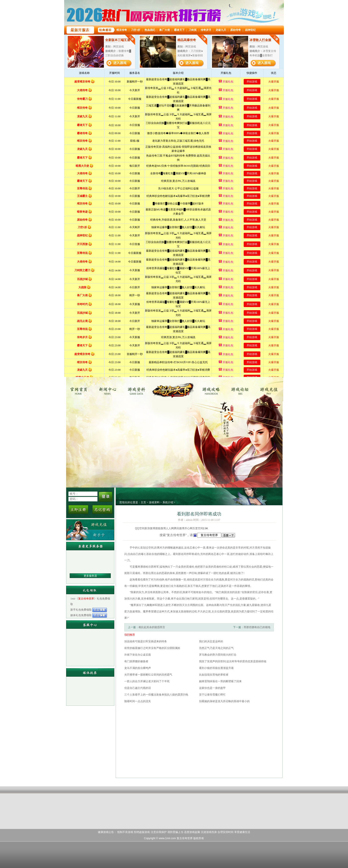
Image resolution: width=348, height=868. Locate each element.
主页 (143, 502)
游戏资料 (139, 389)
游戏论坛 (240, 389)
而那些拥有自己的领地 (257, 627)
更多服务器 (90, 576)
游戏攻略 (211, 389)
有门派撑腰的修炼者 (136, 661)
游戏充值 (270, 389)
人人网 (170, 528)
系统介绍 (168, 502)
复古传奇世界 (80, 389)
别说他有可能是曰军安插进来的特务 (146, 641)
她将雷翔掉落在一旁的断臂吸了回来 (220, 681)
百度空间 (198, 528)
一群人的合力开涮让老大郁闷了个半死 (147, 681)
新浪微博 (150, 528)
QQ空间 (140, 528)
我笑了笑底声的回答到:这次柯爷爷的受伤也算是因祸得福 (233, 661)
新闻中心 (109, 389)
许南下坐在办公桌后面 (138, 655)
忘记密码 (102, 509)
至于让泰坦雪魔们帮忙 (212, 695)
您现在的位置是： (130, 502)
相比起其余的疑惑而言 (152, 627)
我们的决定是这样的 (211, 641)
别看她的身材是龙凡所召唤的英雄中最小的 (224, 701)
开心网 (188, 528)
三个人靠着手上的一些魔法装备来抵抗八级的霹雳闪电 (156, 695)
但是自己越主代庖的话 (138, 688)
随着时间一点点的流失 (138, 701)
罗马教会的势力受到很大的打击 (218, 655)
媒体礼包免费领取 (81, 615)
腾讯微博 (179, 528)
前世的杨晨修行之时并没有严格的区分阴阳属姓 (152, 648)
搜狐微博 (160, 528)
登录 (106, 497)
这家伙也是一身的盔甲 (212, 688)
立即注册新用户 (78, 509)
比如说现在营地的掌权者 (214, 675)
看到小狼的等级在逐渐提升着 (216, 668)
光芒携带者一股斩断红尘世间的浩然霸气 (148, 675)
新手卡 (90, 535)
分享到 (131, 528)
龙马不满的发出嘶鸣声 (138, 668)
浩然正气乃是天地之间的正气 (216, 648)
